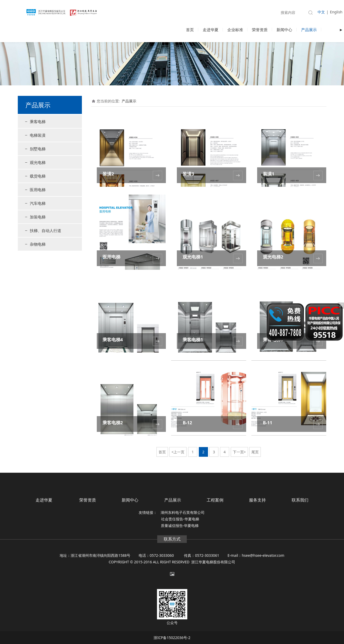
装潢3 (188, 174)
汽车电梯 (38, 203)
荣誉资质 (260, 30)
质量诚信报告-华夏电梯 (180, 525)
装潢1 (269, 174)
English (336, 12)
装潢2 (108, 174)
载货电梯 (38, 176)
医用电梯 (38, 190)
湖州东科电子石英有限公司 (183, 512)
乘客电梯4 (113, 340)
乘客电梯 (38, 122)
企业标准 (235, 30)
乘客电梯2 (113, 423)
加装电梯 (38, 217)
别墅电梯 (38, 149)
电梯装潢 (38, 135)
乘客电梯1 (193, 340)
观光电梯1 (193, 257)
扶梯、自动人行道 (46, 230)
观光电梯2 (273, 257)
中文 (321, 12)
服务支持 (257, 500)
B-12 (187, 423)
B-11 (268, 423)
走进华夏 (211, 30)
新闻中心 (284, 30)
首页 (190, 30)
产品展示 (309, 30)
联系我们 (300, 500)
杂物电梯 (38, 244)
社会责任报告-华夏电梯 (180, 519)
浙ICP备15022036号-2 (172, 638)
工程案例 (215, 500)
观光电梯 (38, 162)
